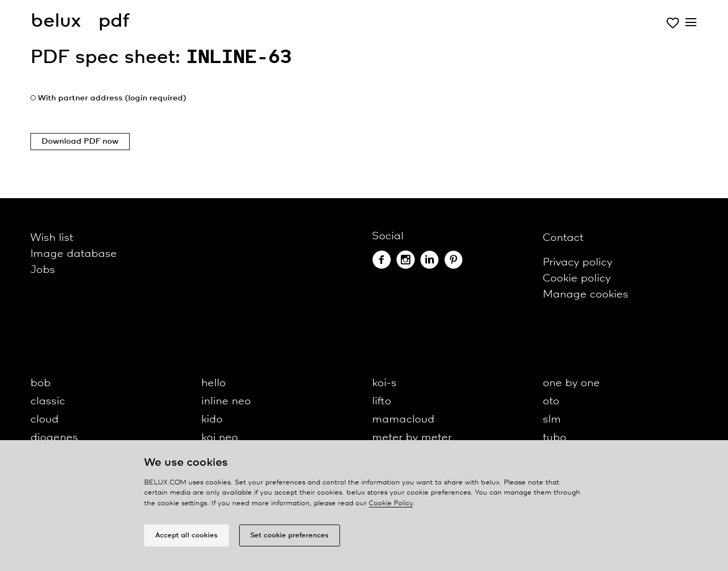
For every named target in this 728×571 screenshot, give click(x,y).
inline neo (226, 401)
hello (213, 383)
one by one (571, 383)
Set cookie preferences (290, 535)
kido (212, 420)
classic (48, 401)
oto (551, 401)
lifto (382, 401)
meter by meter (412, 438)
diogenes (54, 438)
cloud (45, 420)
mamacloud (403, 420)
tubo (555, 438)
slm (552, 420)
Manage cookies (585, 295)
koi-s (384, 383)
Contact (563, 238)
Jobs (43, 270)
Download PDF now (80, 142)
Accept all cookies (187, 535)
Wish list (52, 238)
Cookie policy (577, 279)
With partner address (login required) (112, 98)
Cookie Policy (391, 503)
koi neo (220, 438)
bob (41, 383)
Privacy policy (577, 263)
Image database (74, 254)
